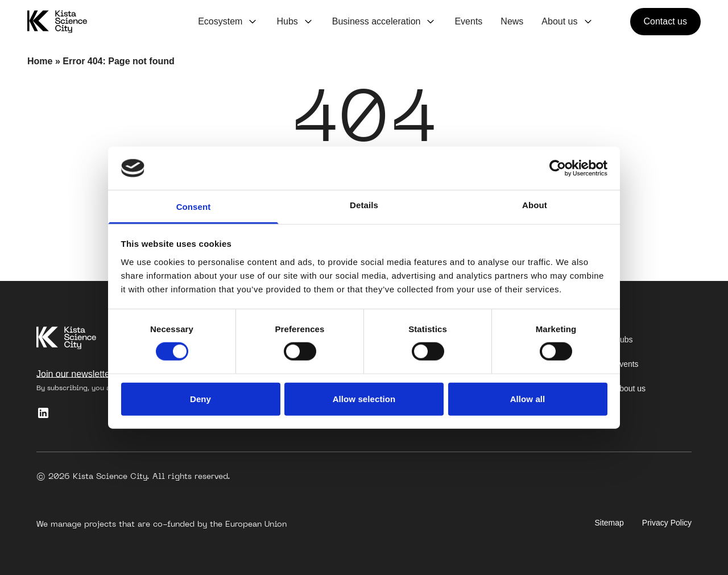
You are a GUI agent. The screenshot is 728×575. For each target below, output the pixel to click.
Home (40, 61)
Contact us (665, 21)
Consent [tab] (194, 207)
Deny (200, 398)
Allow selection (364, 398)
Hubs (287, 21)
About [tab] (535, 205)
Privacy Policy (667, 523)
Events (468, 21)
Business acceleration (377, 21)
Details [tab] (364, 205)
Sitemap (609, 523)
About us (559, 21)
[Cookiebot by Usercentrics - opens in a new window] (558, 168)
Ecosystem (220, 21)
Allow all (528, 398)
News (512, 21)
